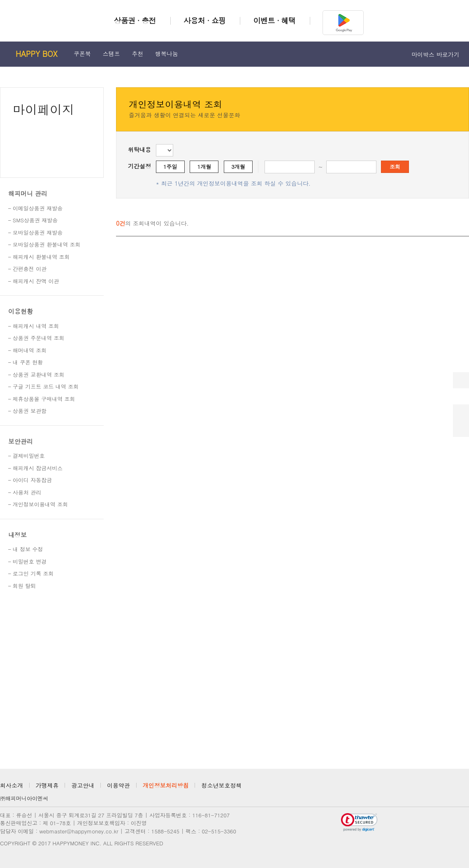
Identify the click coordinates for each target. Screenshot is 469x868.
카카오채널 (420, 788)
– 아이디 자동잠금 (30, 480)
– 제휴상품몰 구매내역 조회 (42, 399)
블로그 (463, 788)
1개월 (204, 167)
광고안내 (83, 785)
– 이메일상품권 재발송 (35, 208)
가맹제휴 (47, 785)
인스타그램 (435, 788)
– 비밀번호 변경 (27, 561)
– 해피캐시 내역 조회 (34, 326)
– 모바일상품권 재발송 (35, 232)
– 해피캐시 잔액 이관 (34, 281)
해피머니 (35, 20)
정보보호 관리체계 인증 (308, 822)
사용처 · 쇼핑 (204, 20)
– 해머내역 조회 (27, 350)
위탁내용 (139, 149)
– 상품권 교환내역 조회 (36, 374)
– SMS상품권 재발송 (33, 220)
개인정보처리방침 (166, 785)
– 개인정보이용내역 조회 (38, 504)
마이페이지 (44, 109)
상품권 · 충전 (135, 20)
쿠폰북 (82, 54)
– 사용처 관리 (25, 492)
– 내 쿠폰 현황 (26, 362)
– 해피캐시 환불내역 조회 (39, 257)
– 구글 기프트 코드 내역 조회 (43, 386)
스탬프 (111, 54)
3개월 (238, 167)
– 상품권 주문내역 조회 (36, 338)
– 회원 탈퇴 (22, 586)
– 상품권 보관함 (27, 411)
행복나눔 (167, 54)
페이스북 (449, 788)
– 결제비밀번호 (27, 456)
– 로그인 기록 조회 (31, 573)
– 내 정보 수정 (26, 549)
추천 (137, 54)
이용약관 (118, 785)
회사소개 (12, 785)
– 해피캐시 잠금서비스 (35, 468)
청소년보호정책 (221, 785)
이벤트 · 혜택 (274, 20)
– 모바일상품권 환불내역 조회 (44, 244)
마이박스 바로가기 (438, 54)
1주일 (170, 167)
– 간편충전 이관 (27, 269)
